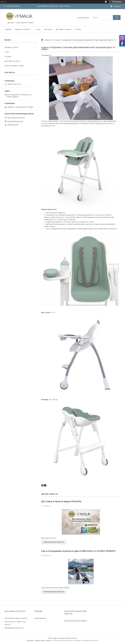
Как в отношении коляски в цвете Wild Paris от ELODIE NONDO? (79, 551)
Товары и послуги (22, 29)
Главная (8, 29)
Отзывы (8, 56)
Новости (49, 40)
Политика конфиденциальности (86, 640)
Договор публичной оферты (76, 621)
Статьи (78, 29)
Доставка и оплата (63, 29)
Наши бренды (40, 618)
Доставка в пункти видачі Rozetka (61, 501)
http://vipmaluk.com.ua (16, 117)
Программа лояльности (14, 628)
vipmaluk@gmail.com (15, 121)
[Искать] (117, 18)
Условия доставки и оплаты (16, 618)
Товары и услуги (11, 47)
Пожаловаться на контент (62, 640)
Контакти (48, 29)
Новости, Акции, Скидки (14, 66)
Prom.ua (74, 638)
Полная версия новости (54, 542)
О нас (38, 29)
